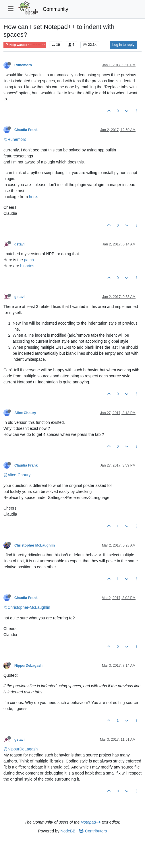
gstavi (19, 244)
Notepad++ (91, 822)
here (33, 197)
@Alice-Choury (17, 475)
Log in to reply (123, 45)
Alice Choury (25, 413)
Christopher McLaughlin (35, 545)
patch (29, 260)
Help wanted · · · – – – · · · (25, 45)
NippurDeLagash (28, 666)
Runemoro (23, 65)
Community (56, 9)
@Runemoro (15, 139)
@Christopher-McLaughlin (27, 607)
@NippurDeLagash (21, 749)
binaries (27, 266)
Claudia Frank (26, 130)
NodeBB (68, 831)
